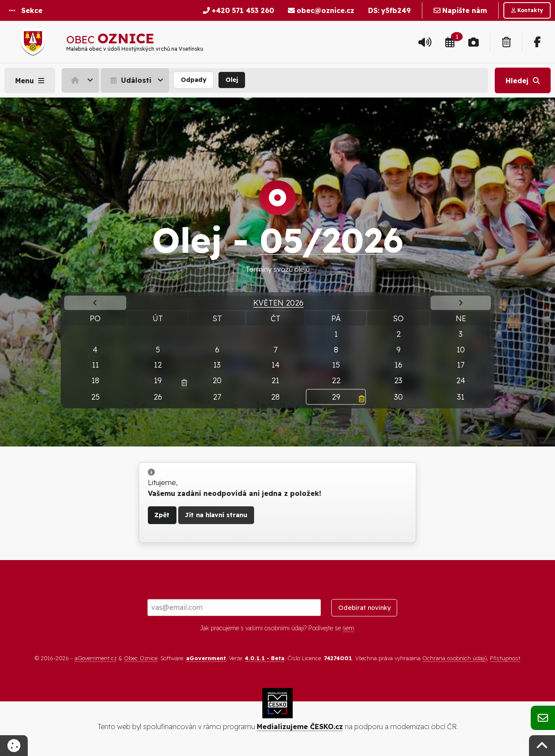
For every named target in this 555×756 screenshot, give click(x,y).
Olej (232, 80)
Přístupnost (505, 658)
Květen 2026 (278, 303)
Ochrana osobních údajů (455, 658)
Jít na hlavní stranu (216, 515)
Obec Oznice (141, 658)
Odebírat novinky (364, 608)
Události (130, 80)
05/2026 (331, 240)
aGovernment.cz (96, 658)
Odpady (194, 80)
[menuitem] (81, 80)
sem (348, 628)
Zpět (162, 515)
